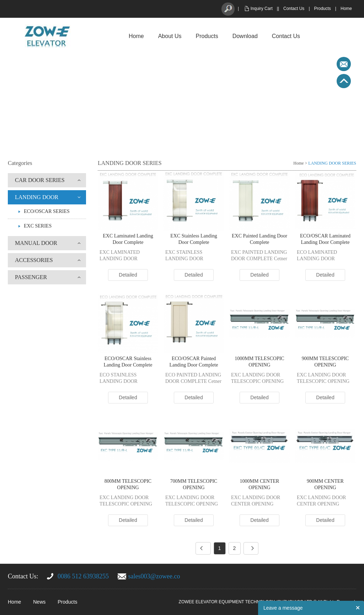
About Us (170, 36)
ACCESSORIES (34, 260)
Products (323, 9)
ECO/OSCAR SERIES (47, 211)
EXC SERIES (38, 226)
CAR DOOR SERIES (40, 180)
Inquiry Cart (262, 9)
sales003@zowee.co (154, 576)
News (39, 602)
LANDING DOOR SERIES (332, 163)
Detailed (128, 275)
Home (346, 9)
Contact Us (294, 9)
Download (245, 36)
